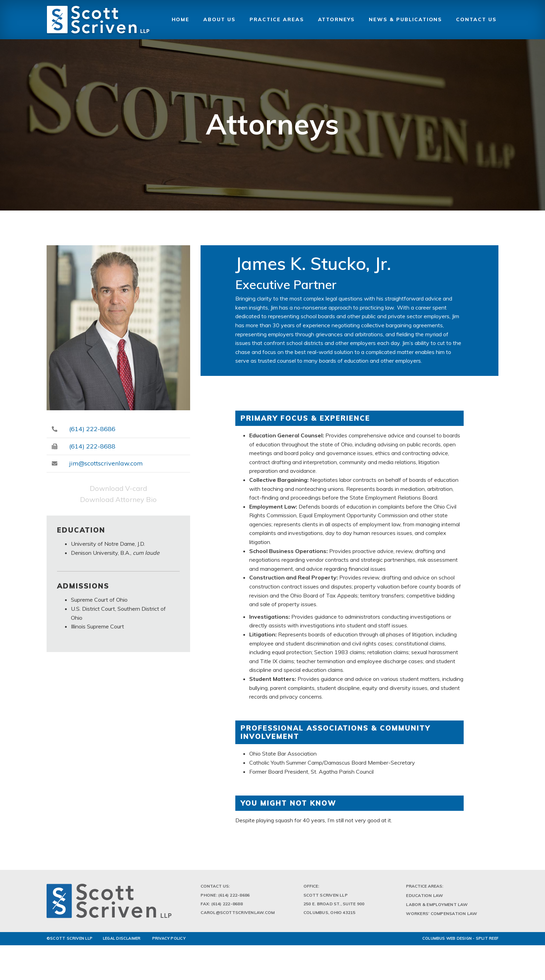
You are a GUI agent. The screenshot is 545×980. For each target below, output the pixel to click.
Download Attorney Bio (118, 499)
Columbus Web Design (447, 941)
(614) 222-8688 (92, 446)
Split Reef (487, 941)
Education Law (424, 898)
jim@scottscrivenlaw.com (106, 463)
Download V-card (118, 488)
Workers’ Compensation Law (441, 916)
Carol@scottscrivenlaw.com (238, 915)
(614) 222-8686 (92, 429)
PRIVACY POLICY (169, 941)
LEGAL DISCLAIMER (122, 941)
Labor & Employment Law (437, 907)
